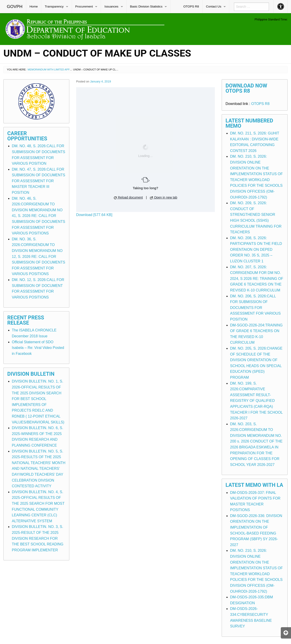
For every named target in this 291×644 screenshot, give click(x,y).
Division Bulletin (31, 374)
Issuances (111, 6)
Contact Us (214, 6)
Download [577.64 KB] (94, 215)
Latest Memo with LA (254, 485)
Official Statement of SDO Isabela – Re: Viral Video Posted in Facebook (38, 348)
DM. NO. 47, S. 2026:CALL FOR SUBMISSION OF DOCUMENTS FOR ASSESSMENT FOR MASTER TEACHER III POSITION (39, 181)
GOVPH (15, 6)
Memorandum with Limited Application (54, 70)
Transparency (54, 6)
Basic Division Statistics (146, 6)
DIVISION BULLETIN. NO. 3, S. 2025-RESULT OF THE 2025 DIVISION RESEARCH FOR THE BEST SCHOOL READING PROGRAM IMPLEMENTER (38, 538)
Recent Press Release (26, 320)
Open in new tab (164, 197)
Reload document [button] (128, 197)
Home (34, 6)
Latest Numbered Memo (249, 123)
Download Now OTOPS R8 (246, 88)
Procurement (84, 6)
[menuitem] (15, 7)
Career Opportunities (27, 136)
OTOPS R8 (191, 6)
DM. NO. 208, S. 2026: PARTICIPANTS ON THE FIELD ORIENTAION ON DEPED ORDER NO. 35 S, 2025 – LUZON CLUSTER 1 (256, 250)
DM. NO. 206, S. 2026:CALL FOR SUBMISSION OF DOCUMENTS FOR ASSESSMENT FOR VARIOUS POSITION (255, 308)
